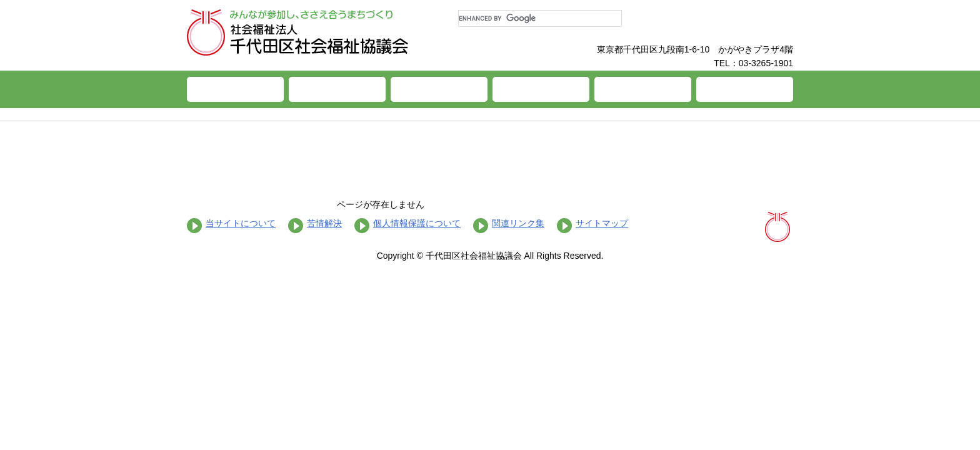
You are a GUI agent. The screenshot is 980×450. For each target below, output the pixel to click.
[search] (540, 18)
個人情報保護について (417, 223)
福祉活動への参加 (643, 89)
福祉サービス (439, 89)
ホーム (235, 89)
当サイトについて (241, 223)
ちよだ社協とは (337, 89)
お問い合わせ (745, 89)
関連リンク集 (518, 223)
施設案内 (541, 89)
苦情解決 (324, 223)
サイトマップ (602, 223)
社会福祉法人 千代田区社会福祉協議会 (298, 32)
